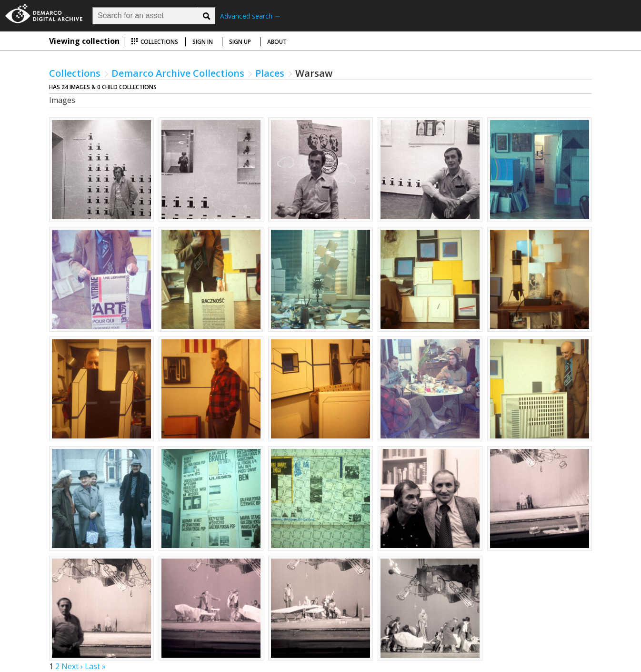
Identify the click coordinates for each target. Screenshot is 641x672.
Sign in (203, 42)
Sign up (240, 42)
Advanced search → (250, 16)
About (277, 42)
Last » (95, 666)
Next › (72, 666)
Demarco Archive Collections (178, 73)
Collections (155, 42)
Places (270, 73)
